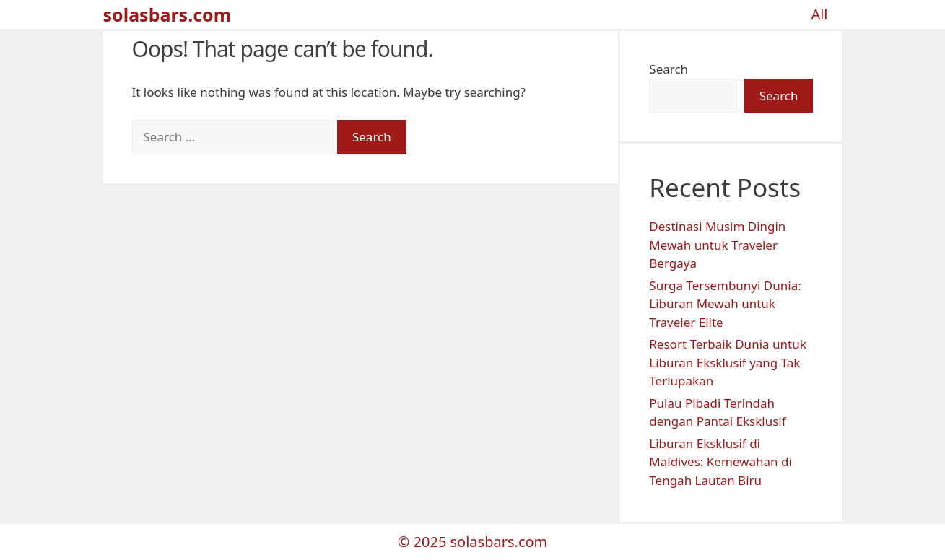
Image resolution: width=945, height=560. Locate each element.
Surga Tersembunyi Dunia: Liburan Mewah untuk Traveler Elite (725, 304)
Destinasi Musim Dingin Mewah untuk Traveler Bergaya (717, 245)
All (819, 14)
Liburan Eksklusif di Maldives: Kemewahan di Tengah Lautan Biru (720, 462)
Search (669, 69)
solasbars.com (167, 14)
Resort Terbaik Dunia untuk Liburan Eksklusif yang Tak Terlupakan (727, 362)
